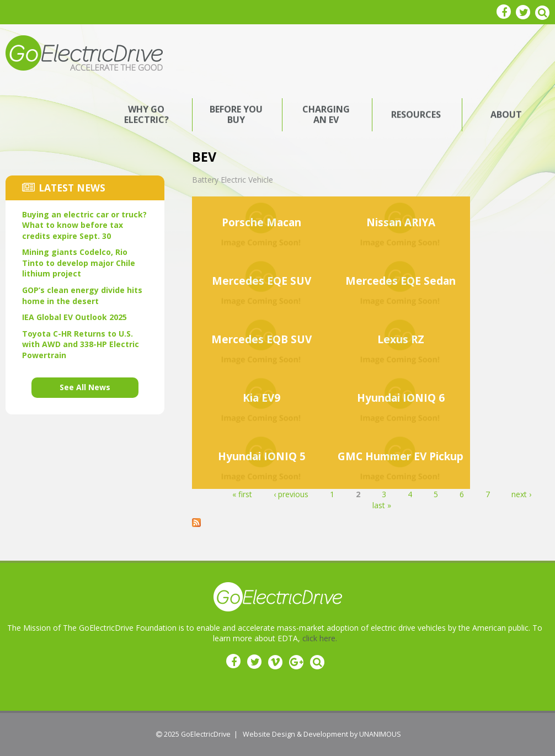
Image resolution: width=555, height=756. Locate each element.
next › (521, 494)
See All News (85, 387)
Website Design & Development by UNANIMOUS (322, 734)
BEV (204, 157)
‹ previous (291, 494)
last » (382, 505)
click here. (320, 638)
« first (242, 494)
